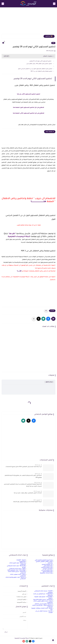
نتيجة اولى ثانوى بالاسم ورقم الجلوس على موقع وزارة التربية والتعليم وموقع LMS (23, 477)
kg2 (53, 43)
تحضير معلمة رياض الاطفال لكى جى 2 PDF (41, 71)
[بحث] (3, 4)
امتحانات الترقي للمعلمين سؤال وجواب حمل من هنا (28, 493)
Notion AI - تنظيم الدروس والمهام (44, 604)
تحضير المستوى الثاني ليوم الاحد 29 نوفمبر (41, 61)
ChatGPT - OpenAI (21, 560)
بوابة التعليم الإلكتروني (47, 567)
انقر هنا (12, 234)
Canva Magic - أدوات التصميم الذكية (17, 570)
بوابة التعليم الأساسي (47, 570)
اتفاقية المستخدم (22, 599)
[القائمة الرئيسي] (54, 4)
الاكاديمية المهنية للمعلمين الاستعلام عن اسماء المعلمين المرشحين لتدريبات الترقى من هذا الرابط (23, 485)
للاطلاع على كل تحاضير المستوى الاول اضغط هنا (28, 108)
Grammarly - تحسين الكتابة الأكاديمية (43, 600)
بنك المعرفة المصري (47, 564)
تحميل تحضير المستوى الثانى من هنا (29, 94)
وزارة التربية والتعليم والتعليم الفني (44, 560)
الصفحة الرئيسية (22, 591)
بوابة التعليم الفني (48, 566)
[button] (48, 319)
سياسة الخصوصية (21, 602)
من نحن (24, 594)
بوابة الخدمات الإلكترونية (46, 573)
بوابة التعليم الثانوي (48, 572)
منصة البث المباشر (48, 569)
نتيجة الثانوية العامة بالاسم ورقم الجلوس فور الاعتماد (27, 502)
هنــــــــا (19, 271)
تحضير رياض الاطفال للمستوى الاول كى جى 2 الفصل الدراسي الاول (35, 69)
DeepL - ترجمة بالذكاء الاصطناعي (17, 569)
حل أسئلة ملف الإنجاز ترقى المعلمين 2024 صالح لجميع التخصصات (24, 467)
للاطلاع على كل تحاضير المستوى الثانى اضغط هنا (29, 113)
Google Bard (23, 562)
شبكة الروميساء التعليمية (19, 237)
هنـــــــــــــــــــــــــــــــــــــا (38, 202)
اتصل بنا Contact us (21, 597)
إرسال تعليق (49, 382)
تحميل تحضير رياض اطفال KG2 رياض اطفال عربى (39, 64)
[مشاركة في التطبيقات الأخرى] (34, 319)
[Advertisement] (28, 22)
